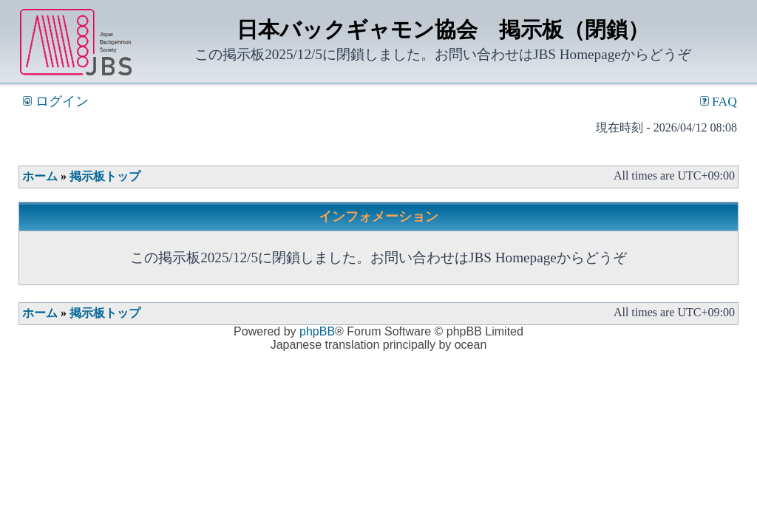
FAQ (719, 101)
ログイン (55, 101)
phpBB (317, 331)
